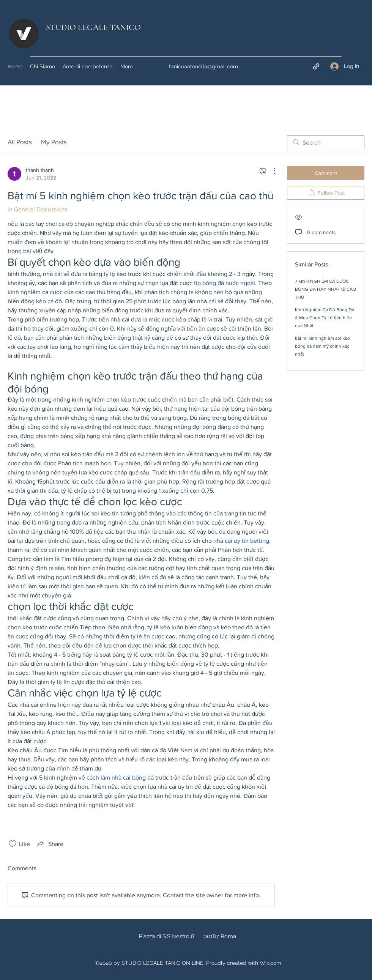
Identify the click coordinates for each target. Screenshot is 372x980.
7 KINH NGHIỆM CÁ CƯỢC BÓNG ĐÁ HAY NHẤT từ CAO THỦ (325, 289)
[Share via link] (50, 844)
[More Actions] (270, 171)
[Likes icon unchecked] (13, 844)
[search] (326, 142)
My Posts (54, 142)
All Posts (20, 142)
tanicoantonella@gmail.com (203, 66)
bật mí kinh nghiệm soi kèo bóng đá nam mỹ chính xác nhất (322, 346)
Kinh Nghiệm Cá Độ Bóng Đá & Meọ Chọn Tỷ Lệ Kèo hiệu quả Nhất (325, 318)
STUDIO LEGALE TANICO (93, 27)
